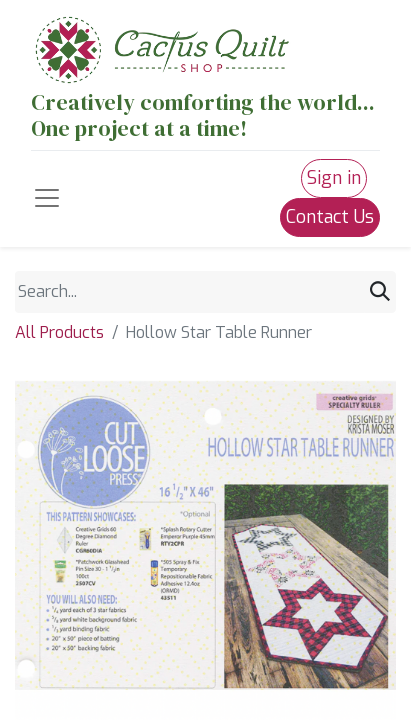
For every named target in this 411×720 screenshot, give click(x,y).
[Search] (380, 292)
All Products (59, 332)
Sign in (334, 178)
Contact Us (330, 217)
